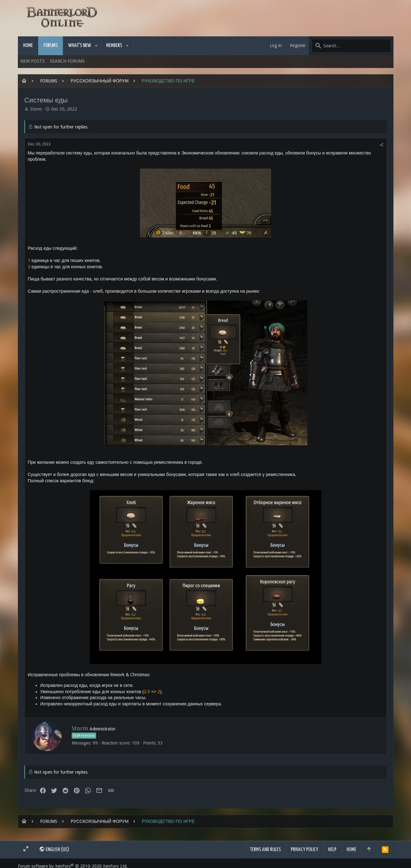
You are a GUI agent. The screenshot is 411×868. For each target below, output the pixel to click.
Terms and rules (265, 850)
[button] (96, 46)
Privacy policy (304, 850)
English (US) (54, 849)
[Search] (351, 46)
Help (332, 850)
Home (351, 850)
